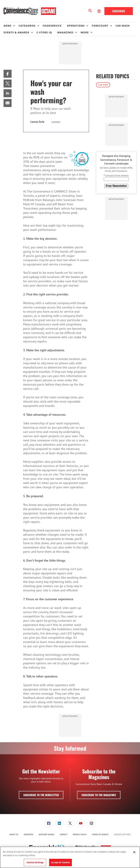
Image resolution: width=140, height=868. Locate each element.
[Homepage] (30, 11)
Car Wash (103, 85)
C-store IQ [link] (44, 32)
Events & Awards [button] (16, 32)
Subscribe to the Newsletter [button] (41, 795)
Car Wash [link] (123, 26)
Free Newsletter (116, 186)
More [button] (85, 32)
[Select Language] (99, 11)
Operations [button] (76, 26)
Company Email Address (116, 176)
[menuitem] (11, 26)
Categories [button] (27, 26)
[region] (70, 857)
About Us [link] (14, 834)
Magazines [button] (65, 32)
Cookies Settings (122, 835)
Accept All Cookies (60, 862)
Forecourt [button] (100, 26)
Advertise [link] (28, 834)
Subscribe (119, 11)
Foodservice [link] (52, 26)
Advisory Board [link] (46, 834)
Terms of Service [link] (100, 834)
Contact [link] (64, 834)
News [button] (7, 26)
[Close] (134, 852)
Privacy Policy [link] (80, 834)
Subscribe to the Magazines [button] (99, 795)
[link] (8, 74)
